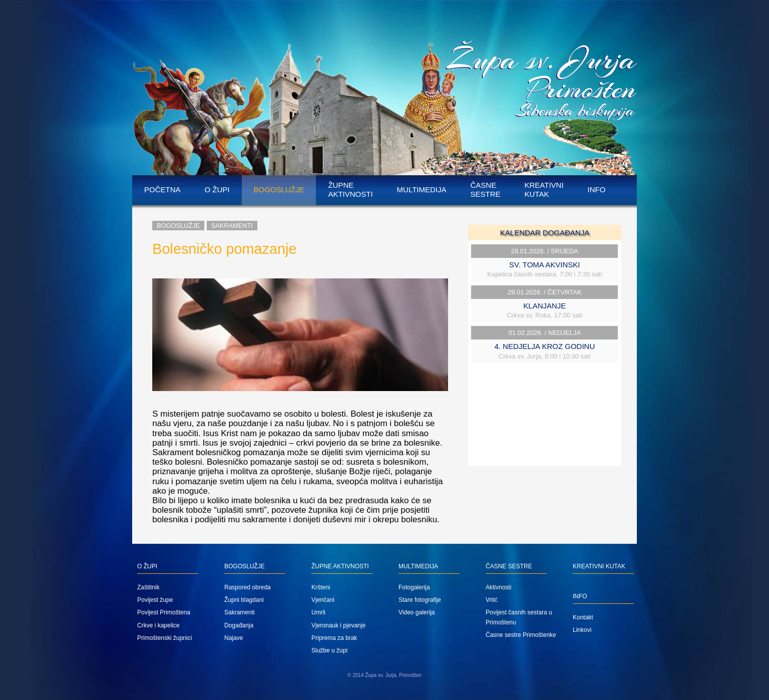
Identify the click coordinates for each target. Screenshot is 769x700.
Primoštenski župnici (164, 638)
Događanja (239, 625)
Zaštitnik (148, 587)
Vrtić (492, 600)
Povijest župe (155, 600)
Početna (162, 190)
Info (597, 190)
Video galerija (417, 612)
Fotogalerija (414, 587)
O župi (217, 190)
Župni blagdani (244, 600)
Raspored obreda (248, 587)
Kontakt (583, 617)
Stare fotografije (420, 600)
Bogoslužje (279, 190)
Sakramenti (232, 226)
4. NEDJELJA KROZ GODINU (544, 346)
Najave (234, 638)
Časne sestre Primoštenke (521, 635)
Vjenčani (323, 600)
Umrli (318, 612)
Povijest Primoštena (164, 612)
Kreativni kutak (544, 190)
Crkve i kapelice (158, 625)
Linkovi (582, 630)
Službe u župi (329, 650)
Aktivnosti (498, 587)
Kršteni (321, 587)
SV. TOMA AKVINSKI (544, 265)
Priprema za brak (334, 638)
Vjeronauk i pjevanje (338, 625)
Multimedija (422, 190)
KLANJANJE (544, 306)
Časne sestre (485, 190)
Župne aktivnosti (350, 190)
